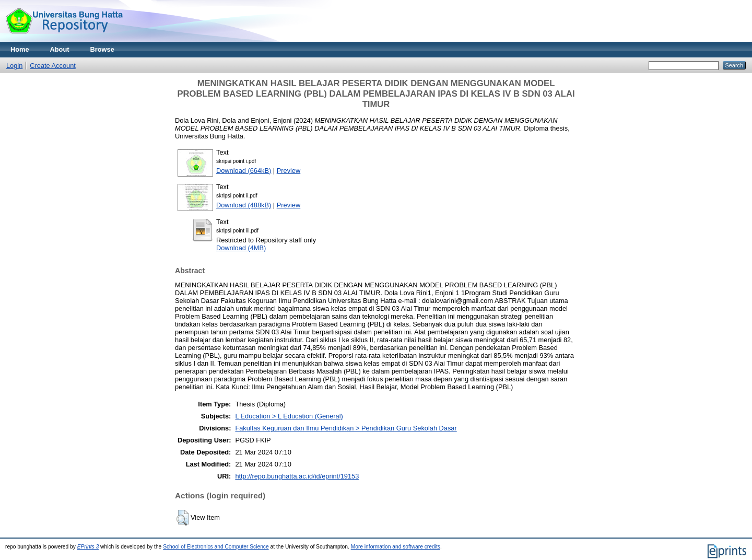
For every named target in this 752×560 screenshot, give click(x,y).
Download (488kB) (244, 205)
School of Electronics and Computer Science (216, 547)
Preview (289, 171)
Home (20, 49)
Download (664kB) (244, 171)
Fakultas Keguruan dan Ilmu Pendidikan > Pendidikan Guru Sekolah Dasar (346, 428)
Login (14, 66)
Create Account (53, 66)
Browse (102, 49)
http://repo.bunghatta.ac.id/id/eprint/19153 (297, 476)
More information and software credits (396, 547)
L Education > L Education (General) (289, 416)
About (60, 49)
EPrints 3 (88, 547)
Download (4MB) (241, 248)
